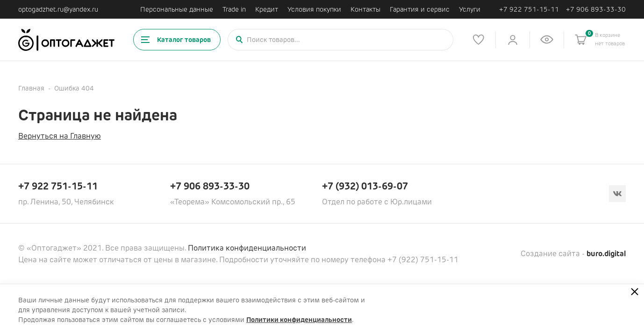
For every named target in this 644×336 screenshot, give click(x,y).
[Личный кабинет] (513, 40)
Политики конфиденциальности (299, 320)
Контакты (365, 9)
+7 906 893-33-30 (596, 10)
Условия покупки (314, 9)
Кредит (267, 9)
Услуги (470, 9)
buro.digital (606, 254)
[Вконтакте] (617, 194)
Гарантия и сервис (420, 9)
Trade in (234, 9)
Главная (31, 88)
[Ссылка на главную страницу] (66, 40)
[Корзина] (581, 40)
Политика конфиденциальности (247, 248)
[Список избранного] (479, 40)
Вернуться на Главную (60, 136)
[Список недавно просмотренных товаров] (547, 40)
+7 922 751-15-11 (529, 10)
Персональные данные (177, 9)
